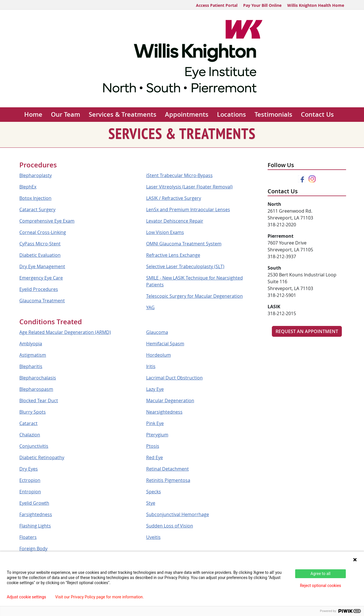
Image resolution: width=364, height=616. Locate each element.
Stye (151, 503)
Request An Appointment (307, 331)
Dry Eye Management (42, 266)
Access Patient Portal (217, 5)
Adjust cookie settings (26, 597)
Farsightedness (36, 514)
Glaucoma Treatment (42, 301)
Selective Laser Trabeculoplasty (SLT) (185, 266)
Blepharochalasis (38, 378)
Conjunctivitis (34, 446)
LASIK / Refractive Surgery (174, 198)
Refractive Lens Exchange (173, 255)
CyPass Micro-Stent (40, 244)
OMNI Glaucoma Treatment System (184, 244)
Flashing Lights (35, 526)
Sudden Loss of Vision (170, 526)
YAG (150, 307)
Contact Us (317, 114)
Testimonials (273, 114)
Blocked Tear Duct (39, 401)
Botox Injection (35, 198)
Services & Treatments (123, 114)
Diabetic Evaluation (40, 255)
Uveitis (153, 537)
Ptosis (153, 446)
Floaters (28, 537)
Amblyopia (31, 344)
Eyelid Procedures (39, 289)
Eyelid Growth (34, 503)
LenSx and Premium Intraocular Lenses (188, 210)
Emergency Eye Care (41, 278)
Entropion (30, 492)
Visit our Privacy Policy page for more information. (100, 597)
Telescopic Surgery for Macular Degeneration (195, 296)
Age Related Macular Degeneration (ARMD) (65, 332)
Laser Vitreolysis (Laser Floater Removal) (189, 187)
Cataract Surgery (37, 210)
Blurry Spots (33, 412)
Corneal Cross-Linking (43, 232)
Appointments (187, 114)
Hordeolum (159, 355)
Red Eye (155, 457)
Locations (231, 114)
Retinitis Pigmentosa (168, 480)
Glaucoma (157, 332)
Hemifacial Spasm (165, 344)
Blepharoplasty (36, 175)
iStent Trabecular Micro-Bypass (179, 175)
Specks (154, 492)
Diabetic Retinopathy (42, 457)
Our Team (66, 114)
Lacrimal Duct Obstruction (174, 378)
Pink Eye (155, 423)
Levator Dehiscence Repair (175, 221)
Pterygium (157, 435)
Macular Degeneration (170, 401)
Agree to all (320, 574)
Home (33, 114)
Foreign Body (33, 549)
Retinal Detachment (167, 469)
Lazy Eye (155, 389)
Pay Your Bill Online (262, 5)
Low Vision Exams (165, 232)
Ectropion (30, 480)
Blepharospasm (36, 389)
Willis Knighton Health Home (316, 5)
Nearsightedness (164, 412)
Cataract (28, 423)
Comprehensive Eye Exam (47, 221)
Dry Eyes (29, 469)
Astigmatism (33, 355)
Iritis (151, 366)
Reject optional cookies (321, 586)
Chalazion (30, 435)
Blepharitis (31, 366)
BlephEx (28, 187)
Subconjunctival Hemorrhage (178, 514)
